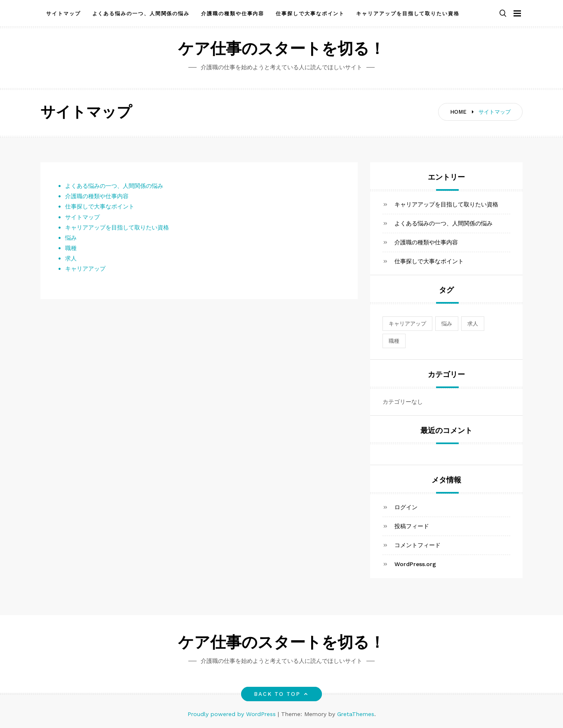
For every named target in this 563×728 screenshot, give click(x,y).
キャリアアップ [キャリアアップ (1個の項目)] (407, 324)
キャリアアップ (85, 269)
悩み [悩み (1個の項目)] (447, 324)
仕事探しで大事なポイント (310, 14)
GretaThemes (356, 714)
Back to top (282, 694)
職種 (71, 248)
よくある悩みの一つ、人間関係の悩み (141, 14)
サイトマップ (63, 14)
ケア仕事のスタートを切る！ (281, 50)
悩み (71, 238)
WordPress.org (415, 564)
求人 (71, 258)
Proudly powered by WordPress (233, 714)
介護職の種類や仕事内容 (233, 14)
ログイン (406, 507)
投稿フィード (412, 526)
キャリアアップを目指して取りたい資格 (408, 14)
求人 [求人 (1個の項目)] (473, 324)
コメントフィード (418, 545)
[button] (503, 14)
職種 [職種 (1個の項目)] (394, 341)
